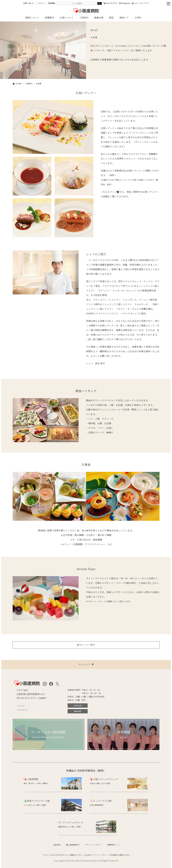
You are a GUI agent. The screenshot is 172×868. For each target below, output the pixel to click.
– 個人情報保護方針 (72, 845)
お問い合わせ (28, 3)
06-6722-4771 (110, 3)
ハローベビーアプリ (141, 3)
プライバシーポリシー (100, 855)
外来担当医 (78, 705)
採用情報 (51, 3)
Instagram (125, 3)
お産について (67, 18)
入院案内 (84, 18)
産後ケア (124, 18)
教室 (111, 18)
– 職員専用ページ (113, 845)
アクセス (41, 3)
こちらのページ (110, 192)
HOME (17, 84)
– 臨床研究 (57, 845)
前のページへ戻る (86, 645)
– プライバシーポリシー (93, 845)
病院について (32, 18)
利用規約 (114, 855)
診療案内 (49, 18)
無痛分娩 (99, 18)
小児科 (138, 18)
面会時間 (78, 711)
